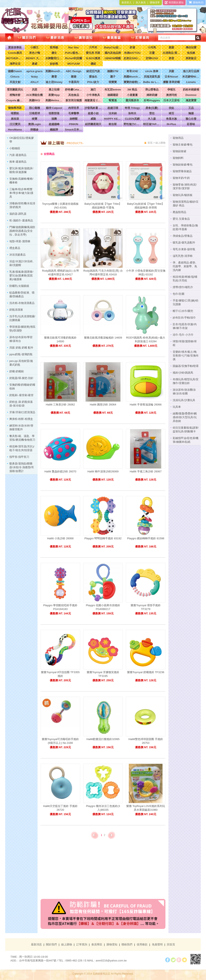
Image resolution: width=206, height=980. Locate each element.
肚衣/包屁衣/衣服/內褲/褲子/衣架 (185, 326)
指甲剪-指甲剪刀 (19, 457)
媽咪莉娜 (152, 95)
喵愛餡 (15, 113)
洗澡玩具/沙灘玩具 (184, 400)
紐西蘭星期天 (93, 124)
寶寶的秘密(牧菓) (132, 82)
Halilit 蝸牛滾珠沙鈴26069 (103, 471)
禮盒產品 (15, 248)
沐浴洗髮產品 (17, 255)
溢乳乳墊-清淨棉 (183, 256)
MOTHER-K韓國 (15, 58)
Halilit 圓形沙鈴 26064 (103, 405)
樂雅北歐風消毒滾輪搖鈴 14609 (103, 338)
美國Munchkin (132, 77)
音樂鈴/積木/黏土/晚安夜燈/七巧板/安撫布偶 (186, 356)
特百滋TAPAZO (152, 124)
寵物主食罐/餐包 (183, 145)
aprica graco (34, 71)
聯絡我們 (127, 944)
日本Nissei (171, 77)
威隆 (93, 119)
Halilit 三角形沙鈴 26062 (60, 405)
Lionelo (191, 82)
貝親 (171, 71)
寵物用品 (178, 138)
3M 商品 (132, 90)
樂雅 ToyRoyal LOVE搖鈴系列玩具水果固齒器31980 (146, 808)
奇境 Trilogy (132, 108)
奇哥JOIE (132, 71)
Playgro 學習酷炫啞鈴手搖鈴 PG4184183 (60, 607)
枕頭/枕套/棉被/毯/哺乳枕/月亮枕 (185, 279)
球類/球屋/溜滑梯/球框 (185, 343)
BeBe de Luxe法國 (152, 82)
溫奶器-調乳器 (18, 214)
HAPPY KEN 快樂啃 (113, 119)
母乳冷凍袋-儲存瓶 (184, 249)
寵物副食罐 (179, 151)
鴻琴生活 (15, 64)
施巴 (93, 90)
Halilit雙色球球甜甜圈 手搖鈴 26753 (146, 741)
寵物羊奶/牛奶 (181, 178)
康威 (35, 64)
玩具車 (177, 407)
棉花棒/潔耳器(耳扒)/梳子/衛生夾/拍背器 (22, 448)
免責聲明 (157, 944)
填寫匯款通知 (174, 3)
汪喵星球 (35, 113)
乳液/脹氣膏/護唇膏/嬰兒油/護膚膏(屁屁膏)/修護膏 (21, 275)
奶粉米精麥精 (191, 90)
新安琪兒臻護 (74, 100)
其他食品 (74, 95)
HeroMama (15, 130)
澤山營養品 (152, 90)
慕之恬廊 (54, 90)
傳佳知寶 (191, 47)
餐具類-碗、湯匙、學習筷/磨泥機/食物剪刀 (22, 438)
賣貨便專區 (15, 47)
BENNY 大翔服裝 (34, 58)
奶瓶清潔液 (16, 310)
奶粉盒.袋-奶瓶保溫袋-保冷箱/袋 (21, 404)
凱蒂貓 (54, 47)
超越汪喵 (113, 108)
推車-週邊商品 (18, 162)
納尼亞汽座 (93, 71)
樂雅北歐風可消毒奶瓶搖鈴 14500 (60, 339)
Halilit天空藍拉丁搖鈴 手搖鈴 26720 (60, 808)
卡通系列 (74, 82)
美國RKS (34, 100)
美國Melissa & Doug (54, 100)
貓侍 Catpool (54, 108)
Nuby (34, 77)
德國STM (113, 71)
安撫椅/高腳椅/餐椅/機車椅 (21, 181)
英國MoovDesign (54, 71)
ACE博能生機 (34, 95)
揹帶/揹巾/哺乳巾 (183, 287)
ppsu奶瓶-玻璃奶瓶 (21, 354)
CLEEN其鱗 (132, 119)
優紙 (93, 64)
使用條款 (142, 944)
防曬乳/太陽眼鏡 (19, 286)
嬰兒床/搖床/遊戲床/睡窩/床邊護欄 (21, 170)
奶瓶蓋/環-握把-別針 (21, 378)
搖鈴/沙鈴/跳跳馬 (183, 373)
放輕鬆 (74, 119)
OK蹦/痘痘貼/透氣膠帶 (22, 140)
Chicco (15, 77)
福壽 (54, 119)
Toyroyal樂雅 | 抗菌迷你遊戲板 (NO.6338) (60, 206)
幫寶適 (113, 100)
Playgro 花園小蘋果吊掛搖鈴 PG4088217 (103, 607)
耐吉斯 (113, 124)
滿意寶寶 (191, 100)
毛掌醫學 (74, 113)
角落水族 (171, 119)
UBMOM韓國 (113, 58)
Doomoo (191, 95)
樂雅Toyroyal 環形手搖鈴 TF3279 (146, 607)
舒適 (132, 47)
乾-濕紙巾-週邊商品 (21, 220)
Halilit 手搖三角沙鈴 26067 (146, 471)
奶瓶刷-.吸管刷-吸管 (21, 395)
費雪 (54, 77)
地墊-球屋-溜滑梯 (20, 241)
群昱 (171, 58)
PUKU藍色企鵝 (74, 53)
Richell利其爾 (74, 58)
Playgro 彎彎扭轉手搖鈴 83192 (103, 538)
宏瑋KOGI (152, 58)
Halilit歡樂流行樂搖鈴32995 (103, 739)
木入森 (152, 119)
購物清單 (155, 3)
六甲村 (93, 47)
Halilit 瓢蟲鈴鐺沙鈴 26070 (60, 471)
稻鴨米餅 (15, 95)
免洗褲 (191, 53)
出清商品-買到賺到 (171, 53)
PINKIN (73, 124)
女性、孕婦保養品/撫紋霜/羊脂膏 (185, 227)
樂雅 (74, 77)
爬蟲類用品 (179, 212)
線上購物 (67, 944)
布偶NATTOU (132, 53)
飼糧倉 (34, 130)
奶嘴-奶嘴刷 (17, 371)
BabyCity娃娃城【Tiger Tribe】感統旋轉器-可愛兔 (103, 206)
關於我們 (51, 944)
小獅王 (34, 47)
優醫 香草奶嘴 (171, 82)
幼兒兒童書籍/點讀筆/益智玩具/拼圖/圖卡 (186, 430)
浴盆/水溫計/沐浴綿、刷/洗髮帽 (22, 263)
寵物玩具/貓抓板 (183, 195)
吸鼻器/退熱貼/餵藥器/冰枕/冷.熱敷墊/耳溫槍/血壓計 (22, 467)
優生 (54, 53)
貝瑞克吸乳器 (152, 77)
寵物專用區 (15, 108)
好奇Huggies (152, 100)
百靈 (152, 53)
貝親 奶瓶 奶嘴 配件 (21, 348)
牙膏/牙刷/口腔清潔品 (22, 412)
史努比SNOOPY (132, 58)
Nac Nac (74, 47)
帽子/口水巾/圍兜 (183, 311)
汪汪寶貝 (15, 124)
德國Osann (15, 71)
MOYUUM (74, 64)
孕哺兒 (171, 90)
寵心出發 (191, 119)
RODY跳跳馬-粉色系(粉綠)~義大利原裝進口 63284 (146, 339)
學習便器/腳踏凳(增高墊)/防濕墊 (22, 329)
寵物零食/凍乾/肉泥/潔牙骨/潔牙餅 (185, 186)
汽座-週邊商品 (18, 155)
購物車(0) (196, 3)
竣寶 (35, 119)
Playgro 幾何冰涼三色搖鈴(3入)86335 (103, 808)
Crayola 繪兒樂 (15, 100)
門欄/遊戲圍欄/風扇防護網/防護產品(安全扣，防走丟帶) (22, 231)
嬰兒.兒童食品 (181, 219)
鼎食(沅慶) (152, 108)
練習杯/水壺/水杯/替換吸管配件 (21, 427)
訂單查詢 (82, 944)
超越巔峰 (54, 124)
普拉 (152, 113)
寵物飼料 (178, 158)
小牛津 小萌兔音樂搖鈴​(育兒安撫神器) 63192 (146, 273)
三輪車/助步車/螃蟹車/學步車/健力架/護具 (21, 193)
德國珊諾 (113, 95)
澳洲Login (34, 124)
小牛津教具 (93, 95)
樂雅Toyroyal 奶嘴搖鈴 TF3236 (146, 672)
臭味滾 (15, 119)
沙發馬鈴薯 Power (93, 108)
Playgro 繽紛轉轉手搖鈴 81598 (146, 538)
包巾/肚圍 (179, 294)
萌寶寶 (113, 82)
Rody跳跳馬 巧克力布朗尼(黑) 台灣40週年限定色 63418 (103, 273)
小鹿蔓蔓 (132, 95)
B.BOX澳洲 (93, 58)
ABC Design (74, 71)
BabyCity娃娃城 (113, 47)
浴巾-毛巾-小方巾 (183, 335)
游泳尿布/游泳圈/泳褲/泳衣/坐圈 (184, 392)
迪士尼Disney (54, 82)
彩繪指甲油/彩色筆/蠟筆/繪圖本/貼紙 (186, 440)
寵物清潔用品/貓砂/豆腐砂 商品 (186, 204)
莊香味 (191, 124)
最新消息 (36, 944)
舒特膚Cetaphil (74, 90)
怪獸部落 (54, 113)
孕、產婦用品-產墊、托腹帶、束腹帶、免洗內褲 (185, 266)
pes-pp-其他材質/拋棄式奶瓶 (21, 363)
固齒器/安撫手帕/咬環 (186, 366)
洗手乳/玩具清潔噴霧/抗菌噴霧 (22, 318)
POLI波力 (93, 82)
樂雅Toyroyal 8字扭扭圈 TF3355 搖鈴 (60, 674)
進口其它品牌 (191, 71)
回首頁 (171, 944)
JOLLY (34, 82)
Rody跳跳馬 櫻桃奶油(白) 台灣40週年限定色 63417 (60, 273)
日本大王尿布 (171, 100)
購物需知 (112, 944)
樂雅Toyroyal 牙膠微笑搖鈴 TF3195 (103, 674)
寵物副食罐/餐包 (183, 165)
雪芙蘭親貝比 (15, 90)
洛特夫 (132, 113)
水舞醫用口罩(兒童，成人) (54, 58)
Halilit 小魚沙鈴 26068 (60, 538)
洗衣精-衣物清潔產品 (22, 303)
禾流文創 (15, 82)
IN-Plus (171, 124)
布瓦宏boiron (113, 90)
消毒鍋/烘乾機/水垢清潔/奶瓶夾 (22, 205)
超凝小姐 (93, 113)
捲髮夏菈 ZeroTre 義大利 (93, 100)
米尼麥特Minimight (191, 77)
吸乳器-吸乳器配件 (184, 243)
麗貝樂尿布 (132, 100)
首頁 (150, 143)
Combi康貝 (15, 53)
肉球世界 (74, 108)
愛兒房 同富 (93, 53)
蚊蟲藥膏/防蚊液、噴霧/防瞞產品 (22, 294)
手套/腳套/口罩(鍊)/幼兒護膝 (186, 302)
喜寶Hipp (54, 95)
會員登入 (127, 3)
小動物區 (15, 148)
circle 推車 (152, 71)
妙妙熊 (54, 64)
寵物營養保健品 (182, 171)
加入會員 (141, 3)
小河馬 (152, 47)
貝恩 (35, 90)
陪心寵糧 (35, 108)
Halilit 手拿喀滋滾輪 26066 (146, 405)
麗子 (113, 77)
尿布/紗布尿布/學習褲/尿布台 (21, 339)
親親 (171, 47)
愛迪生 (93, 77)
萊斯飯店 (191, 58)
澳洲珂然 (171, 95)
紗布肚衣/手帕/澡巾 (184, 318)
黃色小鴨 (35, 53)
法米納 (113, 113)
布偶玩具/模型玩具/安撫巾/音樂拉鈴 (186, 381)
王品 (191, 108)
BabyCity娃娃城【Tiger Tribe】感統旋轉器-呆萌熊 (146, 206)
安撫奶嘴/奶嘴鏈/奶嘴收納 (22, 387)
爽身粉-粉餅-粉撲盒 (21, 419)
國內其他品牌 (113, 53)
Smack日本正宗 (74, 130)
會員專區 (97, 944)
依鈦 (171, 108)
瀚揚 (191, 113)
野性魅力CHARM (132, 124)
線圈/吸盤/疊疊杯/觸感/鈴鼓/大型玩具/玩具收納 (185, 417)
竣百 (171, 113)
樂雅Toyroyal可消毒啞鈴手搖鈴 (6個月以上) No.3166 (60, 741)
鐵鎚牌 (54, 130)
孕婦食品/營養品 (183, 236)
